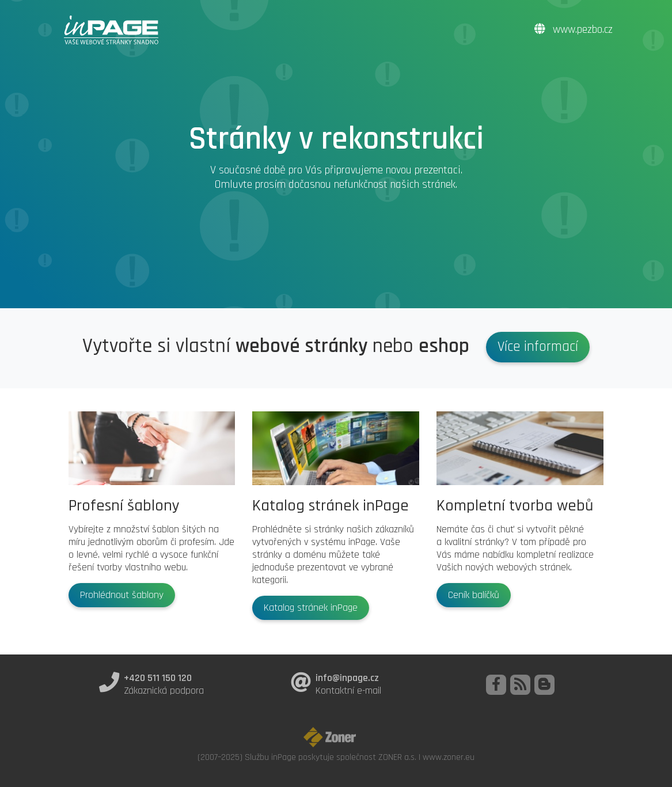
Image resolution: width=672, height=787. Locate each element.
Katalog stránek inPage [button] (311, 608)
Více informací (538, 347)
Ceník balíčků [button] (474, 595)
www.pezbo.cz (574, 30)
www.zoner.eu (449, 757)
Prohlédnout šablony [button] (122, 595)
